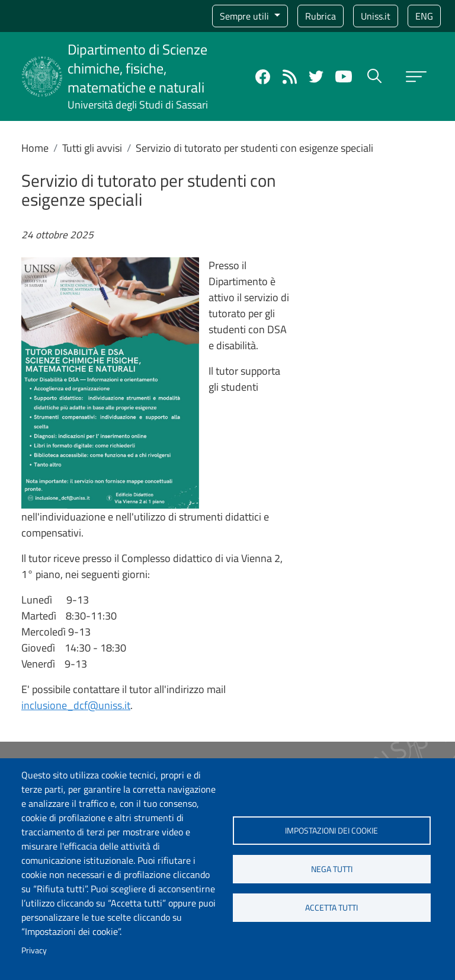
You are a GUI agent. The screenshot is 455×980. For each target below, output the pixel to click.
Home (35, 148)
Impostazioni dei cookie (331, 831)
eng (424, 16)
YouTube (344, 76)
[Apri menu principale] (416, 77)
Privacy (34, 950)
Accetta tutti (331, 908)
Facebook (263, 77)
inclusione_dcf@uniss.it (76, 705)
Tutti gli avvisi (92, 148)
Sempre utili (246, 16)
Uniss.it (376, 16)
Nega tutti (332, 869)
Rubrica (321, 16)
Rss (289, 77)
